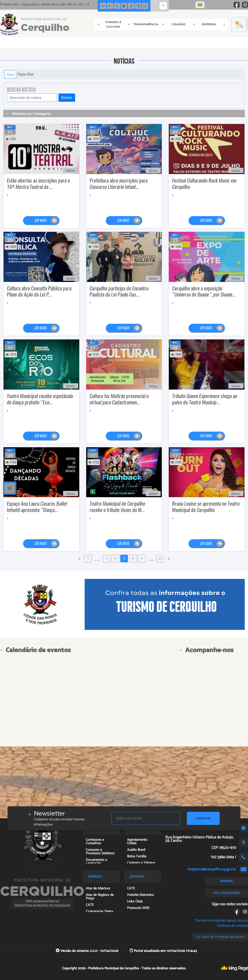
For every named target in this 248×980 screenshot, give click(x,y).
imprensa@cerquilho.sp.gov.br (212, 869)
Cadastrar (203, 818)
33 (160, 558)
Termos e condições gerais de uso (221, 920)
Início (10, 74)
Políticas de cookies (232, 926)
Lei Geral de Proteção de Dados (220, 937)
